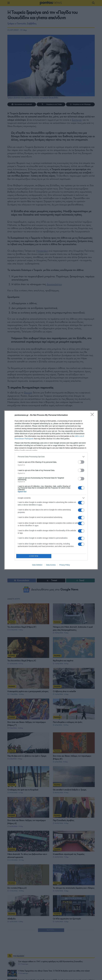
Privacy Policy (65, 565)
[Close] (93, 415)
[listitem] (51, 456)
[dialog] (51, 490)
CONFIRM (34, 556)
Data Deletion (37, 565)
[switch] (81, 462)
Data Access (51, 565)
